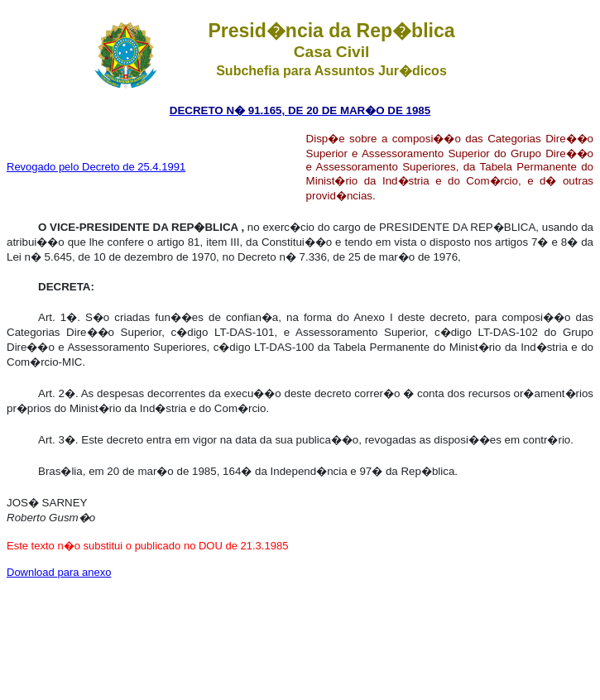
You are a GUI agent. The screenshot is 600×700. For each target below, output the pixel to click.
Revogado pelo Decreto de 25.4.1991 (96, 167)
